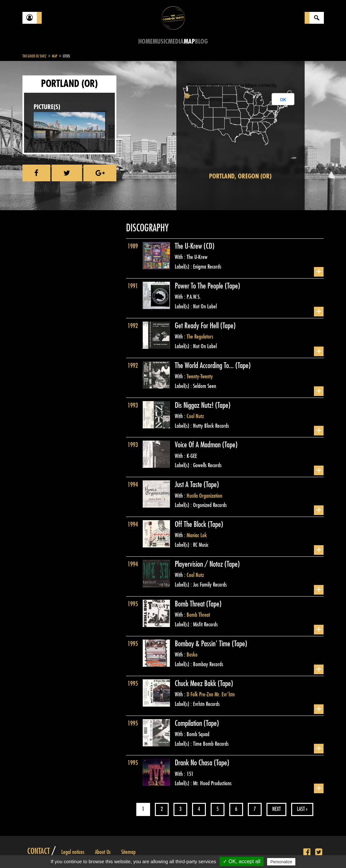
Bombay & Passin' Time (203, 644)
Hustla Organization (204, 496)
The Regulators (200, 337)
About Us (103, 852)
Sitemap (128, 852)
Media (176, 42)
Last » (302, 809)
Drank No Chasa (194, 763)
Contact (38, 851)
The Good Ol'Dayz (34, 56)
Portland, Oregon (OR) (240, 176)
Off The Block (191, 524)
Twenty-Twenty (200, 376)
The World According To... (205, 365)
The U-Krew (189, 246)
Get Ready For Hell (198, 326)
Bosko (192, 655)
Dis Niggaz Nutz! (195, 405)
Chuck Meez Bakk (196, 683)
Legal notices (73, 852)
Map (189, 42)
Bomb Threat (190, 604)
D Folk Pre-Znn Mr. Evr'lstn (211, 694)
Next (276, 809)
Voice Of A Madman (198, 445)
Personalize (281, 862)
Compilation (189, 723)
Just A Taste (189, 485)
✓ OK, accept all (242, 861)
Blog (201, 42)
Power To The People (200, 286)
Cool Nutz (195, 416)
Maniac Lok (197, 535)
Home (145, 42)
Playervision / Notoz (200, 564)
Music (160, 42)
